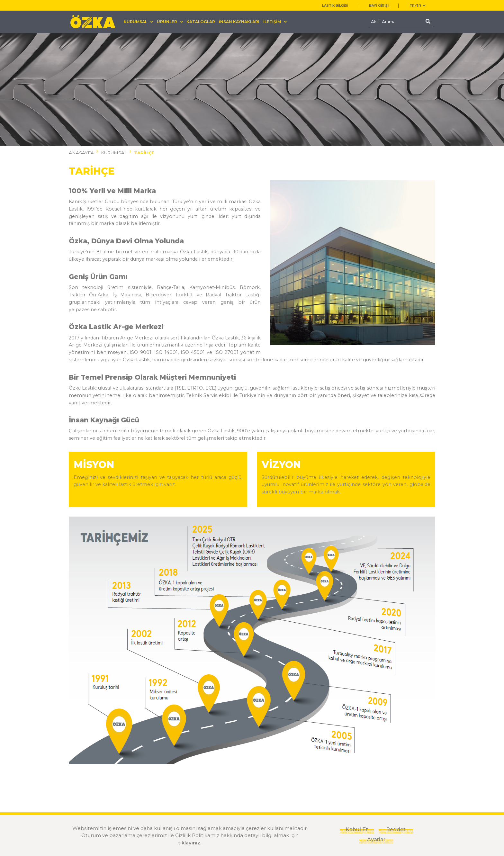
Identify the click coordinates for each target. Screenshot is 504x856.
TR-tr (418, 6)
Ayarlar (376, 839)
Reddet (396, 829)
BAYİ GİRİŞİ (379, 6)
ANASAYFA (81, 153)
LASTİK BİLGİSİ (335, 6)
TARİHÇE (144, 153)
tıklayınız (189, 843)
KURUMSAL (114, 153)
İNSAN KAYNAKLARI (239, 22)
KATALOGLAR (201, 22)
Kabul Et (357, 829)
